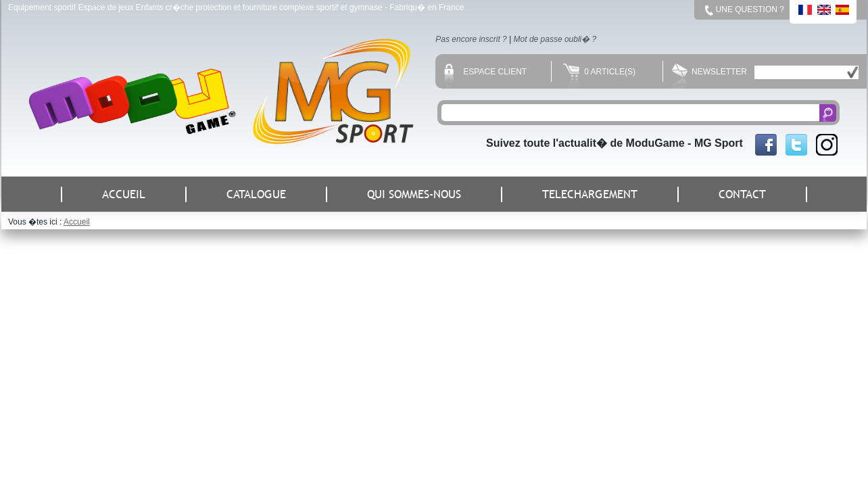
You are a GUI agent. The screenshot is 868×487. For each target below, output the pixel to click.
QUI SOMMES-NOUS (414, 194)
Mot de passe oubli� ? (555, 39)
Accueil (77, 222)
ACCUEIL (124, 194)
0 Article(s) (599, 72)
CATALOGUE (256, 194)
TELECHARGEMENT (590, 194)
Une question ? (750, 9)
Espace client (485, 72)
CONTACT (742, 194)
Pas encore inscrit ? (471, 39)
